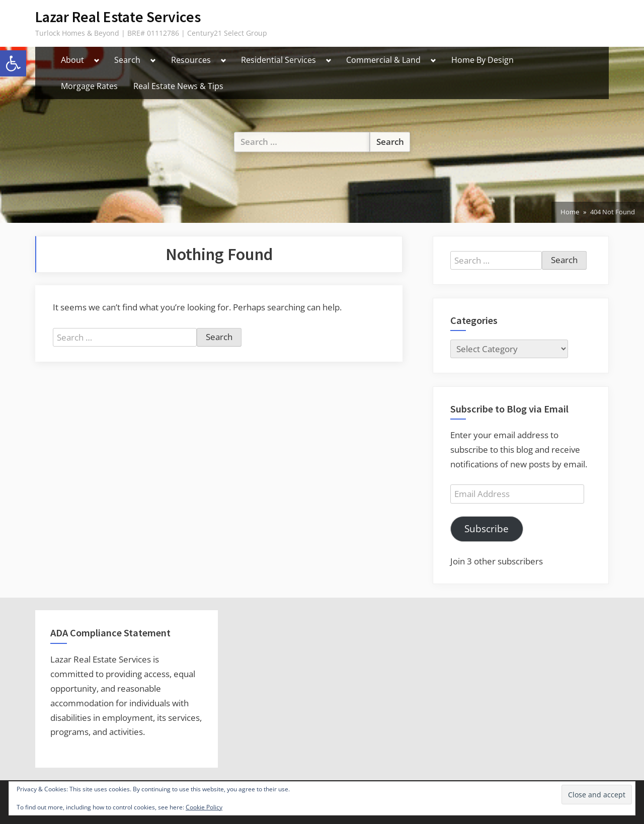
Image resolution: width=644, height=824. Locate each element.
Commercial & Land (383, 60)
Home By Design (482, 60)
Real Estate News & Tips (178, 86)
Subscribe (487, 529)
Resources (191, 60)
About (72, 60)
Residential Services (278, 60)
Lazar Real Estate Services (118, 17)
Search (127, 60)
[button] (13, 63)
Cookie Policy (204, 807)
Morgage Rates (89, 86)
